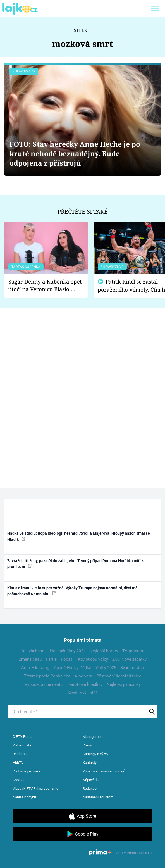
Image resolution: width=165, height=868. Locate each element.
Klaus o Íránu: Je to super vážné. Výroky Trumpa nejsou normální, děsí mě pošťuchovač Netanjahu (72, 591)
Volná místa (22, 745)
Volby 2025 (106, 668)
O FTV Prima (22, 737)
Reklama (20, 754)
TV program (133, 651)
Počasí (67, 659)
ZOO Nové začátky (129, 659)
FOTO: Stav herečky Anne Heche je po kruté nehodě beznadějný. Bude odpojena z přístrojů (75, 154)
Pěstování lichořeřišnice (119, 676)
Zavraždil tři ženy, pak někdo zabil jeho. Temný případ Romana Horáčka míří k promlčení (75, 564)
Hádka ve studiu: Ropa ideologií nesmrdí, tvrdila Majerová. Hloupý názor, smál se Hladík (79, 536)
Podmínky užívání (26, 771)
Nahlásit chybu (24, 797)
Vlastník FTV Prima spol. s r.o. (36, 789)
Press (87, 745)
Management (93, 737)
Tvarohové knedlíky (85, 684)
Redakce (90, 789)
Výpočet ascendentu (44, 684)
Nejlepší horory (104, 651)
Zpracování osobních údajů (104, 771)
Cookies (19, 780)
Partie (51, 659)
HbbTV (18, 763)
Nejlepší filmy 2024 (68, 651)
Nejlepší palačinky (124, 684)
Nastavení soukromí (98, 797)
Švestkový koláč (82, 693)
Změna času (30, 659)
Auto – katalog (35, 668)
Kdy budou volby (93, 659)
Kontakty (90, 763)
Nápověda (91, 780)
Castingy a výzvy (95, 754)
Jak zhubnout (33, 651)
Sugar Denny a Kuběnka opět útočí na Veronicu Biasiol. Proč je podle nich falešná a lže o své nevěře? (45, 285)
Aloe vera (83, 676)
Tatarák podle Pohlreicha (47, 676)
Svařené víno (132, 668)
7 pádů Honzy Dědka (72, 668)
